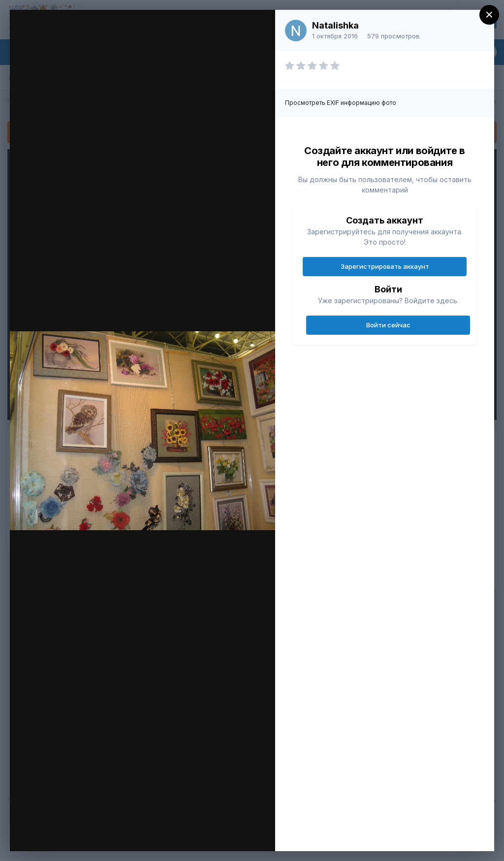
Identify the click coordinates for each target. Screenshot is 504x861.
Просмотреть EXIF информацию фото (341, 103)
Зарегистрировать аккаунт (385, 266)
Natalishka (335, 25)
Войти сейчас (388, 325)
